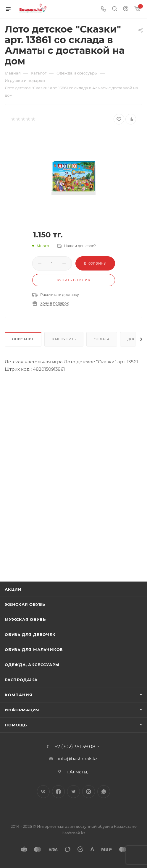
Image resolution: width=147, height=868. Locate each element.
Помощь (16, 725)
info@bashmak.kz (78, 758)
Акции (13, 589)
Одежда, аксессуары (32, 665)
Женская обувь (25, 604)
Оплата (102, 339)
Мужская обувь (25, 619)
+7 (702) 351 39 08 (75, 747)
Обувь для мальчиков (34, 650)
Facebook (58, 792)
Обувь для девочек (30, 634)
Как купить (64, 339)
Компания (18, 695)
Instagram (89, 792)
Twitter (73, 792)
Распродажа (21, 680)
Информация (22, 710)
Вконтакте (43, 792)
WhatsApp (104, 792)
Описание (23, 339)
